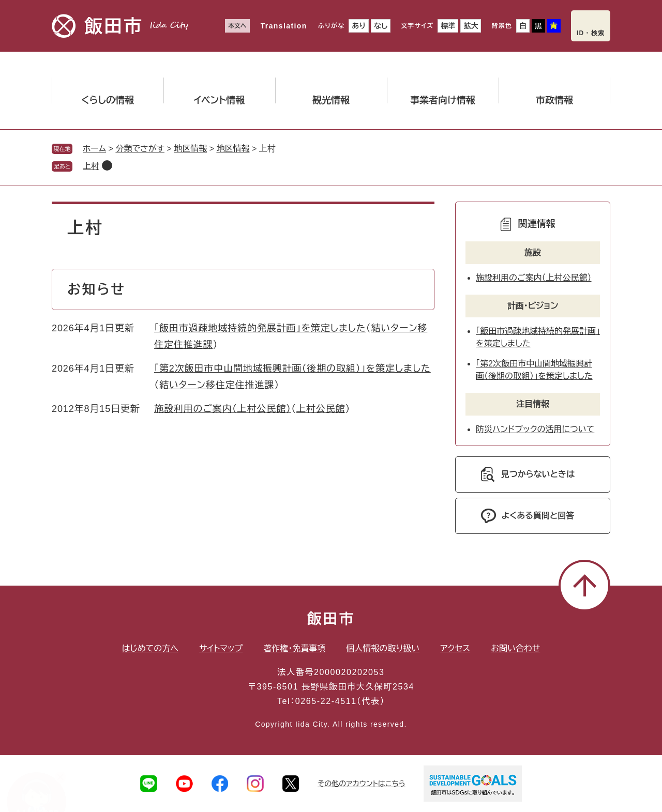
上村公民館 (321, 409)
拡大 (471, 26)
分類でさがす (140, 149)
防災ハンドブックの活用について (535, 429)
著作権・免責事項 (294, 648)
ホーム (94, 149)
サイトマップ (221, 648)
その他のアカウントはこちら (362, 784)
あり (359, 26)
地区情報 (190, 149)
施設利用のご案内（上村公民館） (223, 409)
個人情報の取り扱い (383, 648)
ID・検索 (591, 33)
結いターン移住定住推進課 (217, 385)
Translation (284, 26)
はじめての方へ (150, 648)
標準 (448, 26)
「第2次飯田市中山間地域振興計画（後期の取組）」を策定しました (292, 369)
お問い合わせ (515, 648)
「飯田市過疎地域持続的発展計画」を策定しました (260, 328)
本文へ (237, 26)
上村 (91, 166)
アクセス (455, 648)
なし (381, 26)
